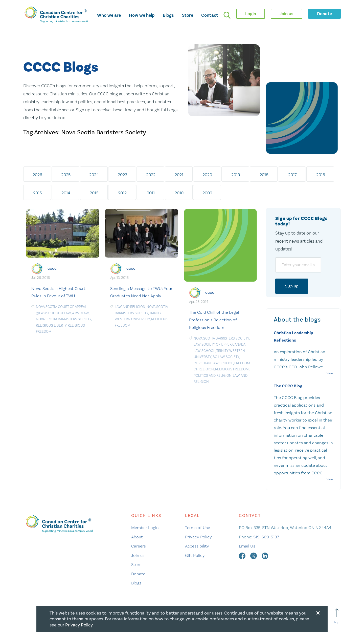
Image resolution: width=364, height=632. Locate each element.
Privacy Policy (198, 537)
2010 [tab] (179, 193)
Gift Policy (195, 555)
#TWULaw (80, 313)
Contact (210, 15)
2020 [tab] (207, 175)
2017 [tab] (292, 175)
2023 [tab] (122, 175)
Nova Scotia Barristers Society (64, 319)
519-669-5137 (266, 537)
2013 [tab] (94, 193)
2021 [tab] (179, 175)
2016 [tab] (321, 175)
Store (188, 15)
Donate (138, 574)
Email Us (247, 546)
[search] (227, 15)
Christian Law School (213, 363)
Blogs (168, 15)
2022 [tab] (151, 175)
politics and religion (213, 376)
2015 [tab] (37, 193)
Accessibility (197, 546)
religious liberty (51, 325)
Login (251, 14)
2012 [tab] (122, 193)
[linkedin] (265, 555)
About (137, 537)
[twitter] (254, 555)
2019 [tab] (236, 175)
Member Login (145, 528)
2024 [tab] (94, 175)
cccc (52, 268)
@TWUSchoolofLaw (53, 313)
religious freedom (232, 369)
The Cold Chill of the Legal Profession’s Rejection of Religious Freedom (214, 320)
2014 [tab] (66, 193)
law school (204, 351)
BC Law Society (226, 357)
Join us (138, 555)
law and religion (130, 307)
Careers (139, 546)
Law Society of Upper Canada (220, 344)
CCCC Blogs (61, 67)
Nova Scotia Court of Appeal (61, 307)
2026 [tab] (37, 175)
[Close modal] (318, 612)
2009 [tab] (207, 193)
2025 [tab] (66, 175)
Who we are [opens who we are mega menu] (109, 15)
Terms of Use (198, 528)
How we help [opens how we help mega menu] (142, 15)
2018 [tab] (264, 175)
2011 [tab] (151, 193)
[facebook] (243, 555)
